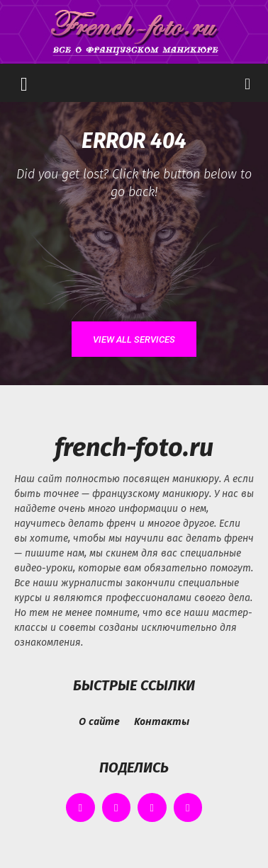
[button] (24, 83)
